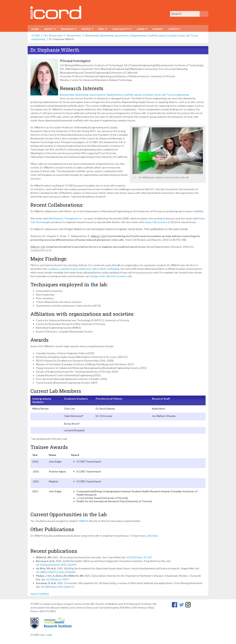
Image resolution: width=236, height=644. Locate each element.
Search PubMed (40, 594)
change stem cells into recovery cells (111, 276)
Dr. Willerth (82, 521)
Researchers (74, 35)
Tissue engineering (178, 95)
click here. (153, 536)
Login (49, 635)
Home (35, 29)
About (49, 30)
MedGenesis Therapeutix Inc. (66, 218)
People (86, 30)
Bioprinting (107, 35)
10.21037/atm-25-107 (139, 557)
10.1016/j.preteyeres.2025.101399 (56, 565)
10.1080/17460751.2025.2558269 (56, 572)
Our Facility (121, 30)
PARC (102, 30)
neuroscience (122, 35)
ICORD (36, 35)
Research (68, 30)
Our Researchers (53, 35)
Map (151, 607)
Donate (158, 29)
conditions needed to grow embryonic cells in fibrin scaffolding (83, 269)
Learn (141, 30)
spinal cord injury (168, 35)
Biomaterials (92, 35)
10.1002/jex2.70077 (58, 579)
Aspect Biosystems (156, 222)
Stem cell (184, 35)
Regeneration (139, 35)
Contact (174, 29)
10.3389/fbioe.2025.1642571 (58, 587)
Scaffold (153, 35)
